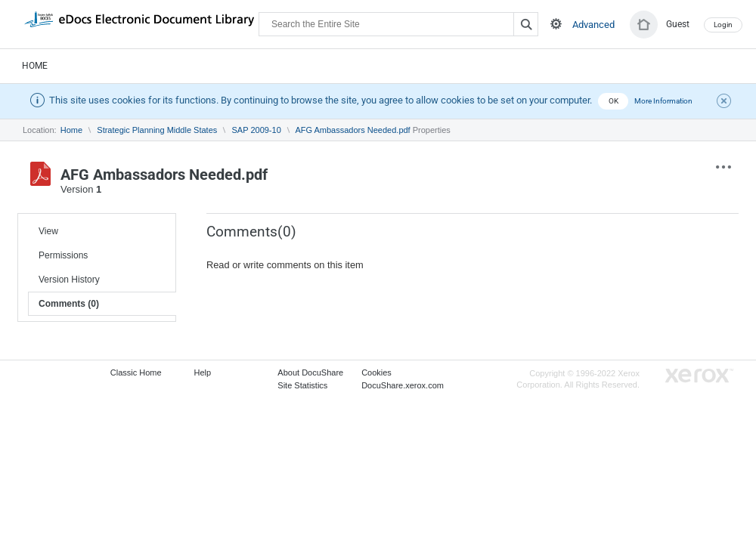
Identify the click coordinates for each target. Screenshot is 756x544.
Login (723, 25)
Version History (69, 280)
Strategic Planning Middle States (157, 130)
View (48, 231)
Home (35, 66)
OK (613, 101)
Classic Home (136, 372)
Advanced (593, 25)
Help (203, 372)
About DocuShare (310, 372)
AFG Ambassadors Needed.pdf (352, 130)
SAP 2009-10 (257, 130)
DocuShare (139, 23)
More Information (663, 101)
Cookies (376, 372)
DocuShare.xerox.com (403, 385)
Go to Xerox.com (699, 376)
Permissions (63, 255)
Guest (678, 24)
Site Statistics (302, 385)
